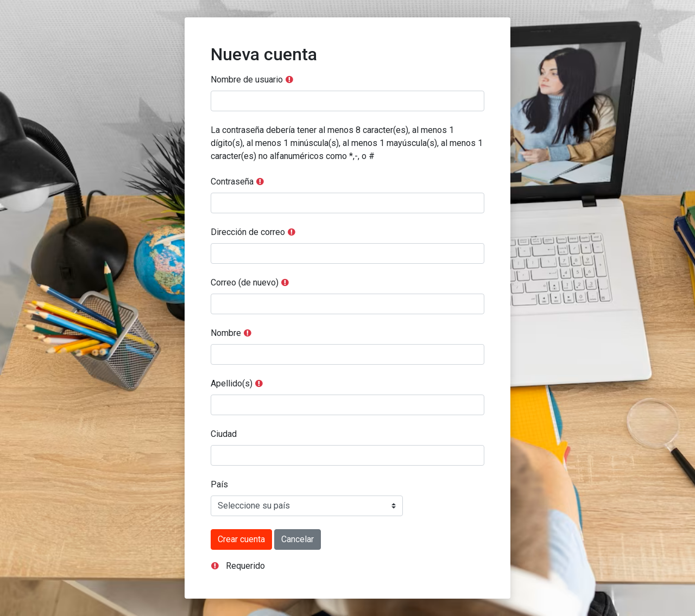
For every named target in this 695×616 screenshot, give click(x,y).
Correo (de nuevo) (245, 282)
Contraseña (232, 182)
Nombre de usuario (247, 80)
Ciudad (224, 434)
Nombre (226, 333)
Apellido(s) (232, 383)
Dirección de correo (248, 232)
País (219, 484)
